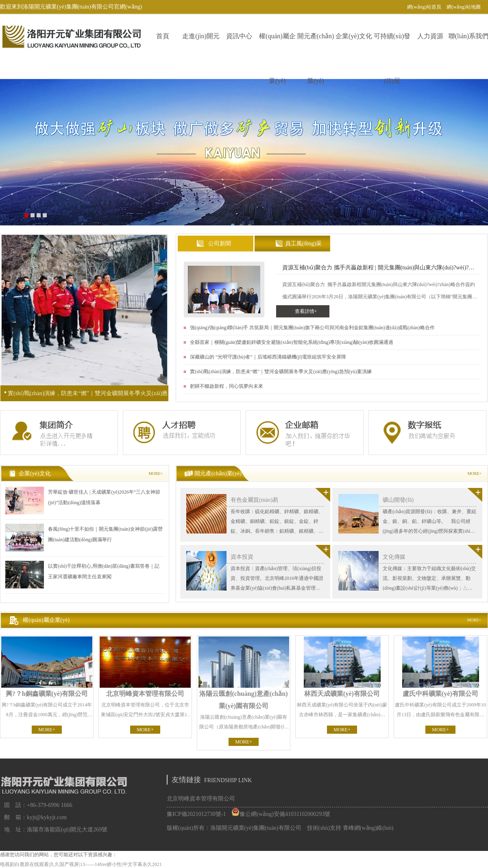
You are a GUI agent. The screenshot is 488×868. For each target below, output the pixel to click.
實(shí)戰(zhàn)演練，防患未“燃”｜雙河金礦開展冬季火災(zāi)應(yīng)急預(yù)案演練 (281, 372)
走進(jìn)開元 (201, 36)
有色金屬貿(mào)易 (254, 500)
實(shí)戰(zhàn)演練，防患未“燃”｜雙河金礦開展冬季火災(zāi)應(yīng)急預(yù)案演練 (88, 396)
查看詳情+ (306, 311)
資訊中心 (239, 36)
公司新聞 (220, 244)
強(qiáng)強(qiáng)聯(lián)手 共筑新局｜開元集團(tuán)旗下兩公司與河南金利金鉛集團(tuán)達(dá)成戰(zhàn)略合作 (312, 328)
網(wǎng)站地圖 (464, 7)
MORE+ (156, 473)
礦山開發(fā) (398, 500)
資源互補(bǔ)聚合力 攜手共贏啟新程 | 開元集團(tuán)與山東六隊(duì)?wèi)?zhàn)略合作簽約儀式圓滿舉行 (376, 269)
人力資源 (430, 36)
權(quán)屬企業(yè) (277, 46)
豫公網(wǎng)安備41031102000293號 (281, 814)
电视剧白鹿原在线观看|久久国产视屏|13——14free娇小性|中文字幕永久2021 (81, 864)
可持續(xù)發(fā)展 (392, 46)
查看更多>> (323, 495)
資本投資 (242, 557)
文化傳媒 (394, 557)
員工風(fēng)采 (303, 244)
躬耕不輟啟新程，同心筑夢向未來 (227, 386)
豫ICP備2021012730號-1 (196, 814)
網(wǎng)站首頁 (424, 7)
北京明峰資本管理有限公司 (201, 799)
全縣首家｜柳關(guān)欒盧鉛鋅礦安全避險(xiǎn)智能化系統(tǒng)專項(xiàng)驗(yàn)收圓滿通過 (292, 342)
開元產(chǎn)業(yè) (316, 46)
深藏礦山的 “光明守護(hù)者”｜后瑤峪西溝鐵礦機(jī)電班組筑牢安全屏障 (268, 357)
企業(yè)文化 (354, 36)
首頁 (163, 36)
